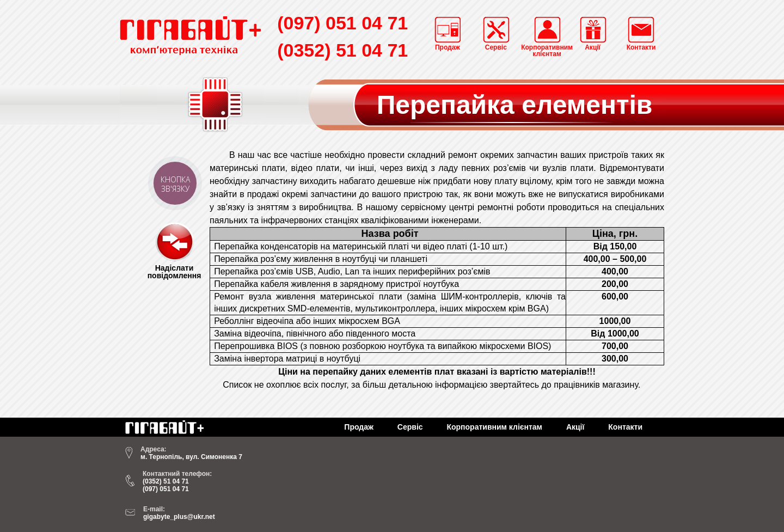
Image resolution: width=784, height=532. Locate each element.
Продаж (359, 427)
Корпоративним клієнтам (494, 427)
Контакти (625, 427)
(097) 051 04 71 (342, 23)
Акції (575, 427)
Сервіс (410, 427)
